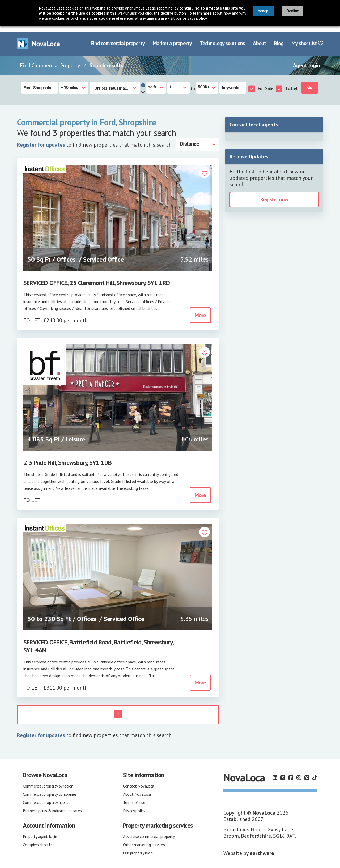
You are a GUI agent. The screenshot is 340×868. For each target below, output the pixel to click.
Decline (293, 11)
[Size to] (207, 82)
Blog (279, 38)
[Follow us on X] (283, 772)
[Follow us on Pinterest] (307, 772)
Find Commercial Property (50, 59)
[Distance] (197, 139)
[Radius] (74, 82)
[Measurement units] (156, 82)
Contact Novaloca (139, 780)
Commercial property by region (48, 780)
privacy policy (195, 18)
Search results (106, 59)
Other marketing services (144, 839)
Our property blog (138, 847)
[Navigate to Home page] (39, 38)
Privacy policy (134, 805)
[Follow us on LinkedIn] (275, 772)
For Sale (265, 82)
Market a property (172, 38)
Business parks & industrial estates (52, 805)
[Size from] (178, 82)
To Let (291, 82)
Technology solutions (222, 38)
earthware (262, 848)
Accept (264, 11)
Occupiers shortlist (39, 839)
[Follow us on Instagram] (299, 772)
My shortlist (307, 38)
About (259, 38)
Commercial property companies (50, 789)
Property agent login (40, 831)
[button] (205, 168)
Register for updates (41, 139)
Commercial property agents (47, 797)
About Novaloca (137, 789)
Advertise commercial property (149, 831)
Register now (274, 194)
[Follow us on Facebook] (291, 772)
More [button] (200, 310)
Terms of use (134, 797)
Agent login (307, 59)
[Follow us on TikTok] (315, 772)
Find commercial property (118, 38)
